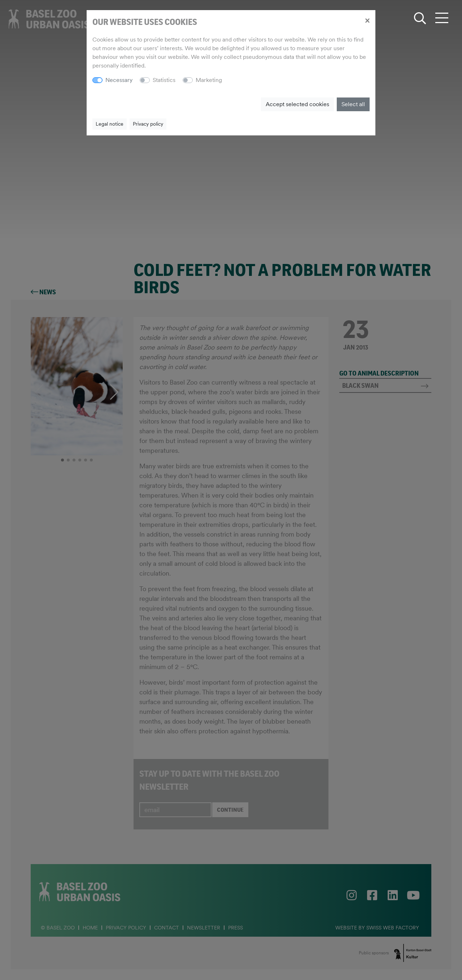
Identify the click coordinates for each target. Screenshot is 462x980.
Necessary (119, 80)
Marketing (209, 80)
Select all (353, 104)
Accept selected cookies (297, 104)
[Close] (367, 20)
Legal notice (110, 124)
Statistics (164, 80)
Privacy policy (148, 124)
